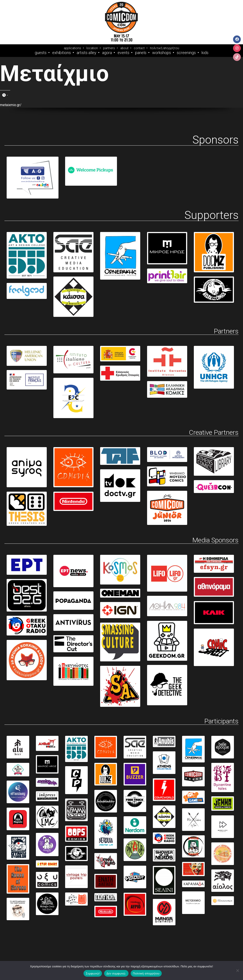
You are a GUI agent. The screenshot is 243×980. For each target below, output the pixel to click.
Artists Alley (87, 53)
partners (109, 48)
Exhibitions (62, 53)
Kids (205, 53)
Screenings (186, 53)
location (92, 48)
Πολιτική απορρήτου (146, 973)
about (124, 48)
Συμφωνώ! (93, 973)
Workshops (162, 53)
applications (72, 48)
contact (139, 48)
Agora (107, 53)
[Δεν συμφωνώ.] (237, 970)
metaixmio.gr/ (11, 105)
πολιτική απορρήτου (165, 48)
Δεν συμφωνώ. (116, 973)
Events (123, 53)
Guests (41, 53)
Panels (141, 53)
